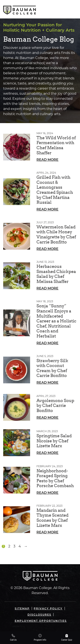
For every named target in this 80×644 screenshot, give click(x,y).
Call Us (13, 638)
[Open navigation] (73, 9)
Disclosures (39, 615)
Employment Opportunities (41, 621)
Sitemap (22, 609)
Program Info (40, 638)
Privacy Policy (48, 609)
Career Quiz (67, 638)
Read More (47, 160)
